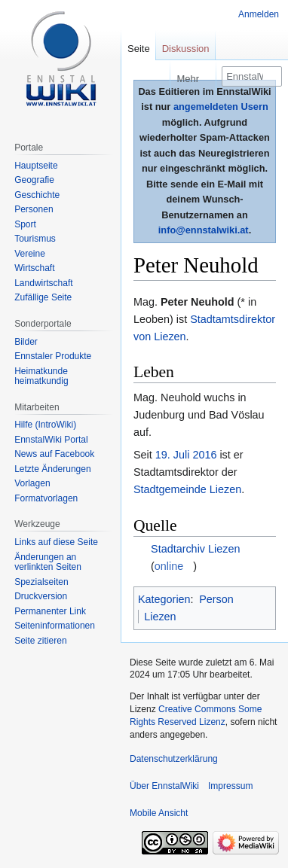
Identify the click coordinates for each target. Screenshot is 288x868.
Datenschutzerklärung (174, 759)
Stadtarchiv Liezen (195, 549)
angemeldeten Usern (221, 107)
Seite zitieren (40, 641)
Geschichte (37, 195)
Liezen (160, 617)
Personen (34, 209)
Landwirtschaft (43, 283)
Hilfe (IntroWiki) (45, 425)
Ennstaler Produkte (53, 356)
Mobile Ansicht (159, 813)
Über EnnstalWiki (164, 786)
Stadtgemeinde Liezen (187, 489)
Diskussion (186, 49)
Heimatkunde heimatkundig (41, 376)
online (169, 566)
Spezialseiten (41, 582)
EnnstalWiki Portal (51, 440)
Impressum (230, 786)
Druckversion (41, 596)
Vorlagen (32, 483)
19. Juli (173, 455)
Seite (139, 49)
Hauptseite (36, 166)
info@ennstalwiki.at (204, 230)
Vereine (30, 254)
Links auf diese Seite (56, 542)
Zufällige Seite (43, 297)
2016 (204, 455)
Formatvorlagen (46, 498)
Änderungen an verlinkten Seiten (48, 562)
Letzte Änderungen (52, 469)
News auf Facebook (54, 454)
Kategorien (164, 599)
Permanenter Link (50, 611)
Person (216, 599)
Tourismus (35, 239)
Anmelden (259, 14)
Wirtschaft (34, 268)
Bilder (26, 342)
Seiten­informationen (55, 626)
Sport (25, 224)
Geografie (34, 180)
